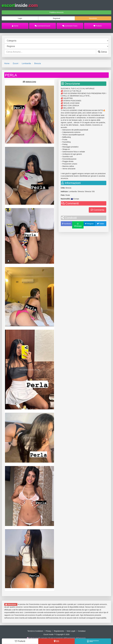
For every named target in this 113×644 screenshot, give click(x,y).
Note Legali (71, 631)
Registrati (56, 18)
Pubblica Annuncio (56, 12)
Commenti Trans (70, 26)
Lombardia (26, 63)
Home (15, 26)
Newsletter (93, 18)
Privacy (48, 631)
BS (56, 641)
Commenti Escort (43, 26)
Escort (16, 63)
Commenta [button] (97, 210)
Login (20, 18)
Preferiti (98, 26)
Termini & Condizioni (35, 631)
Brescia (38, 63)
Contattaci (82, 631)
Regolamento (59, 631)
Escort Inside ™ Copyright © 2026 (57, 634)
